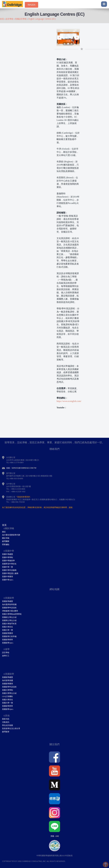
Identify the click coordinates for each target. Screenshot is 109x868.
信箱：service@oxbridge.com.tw (21, 468)
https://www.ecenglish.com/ (69, 401)
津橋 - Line (55, 836)
